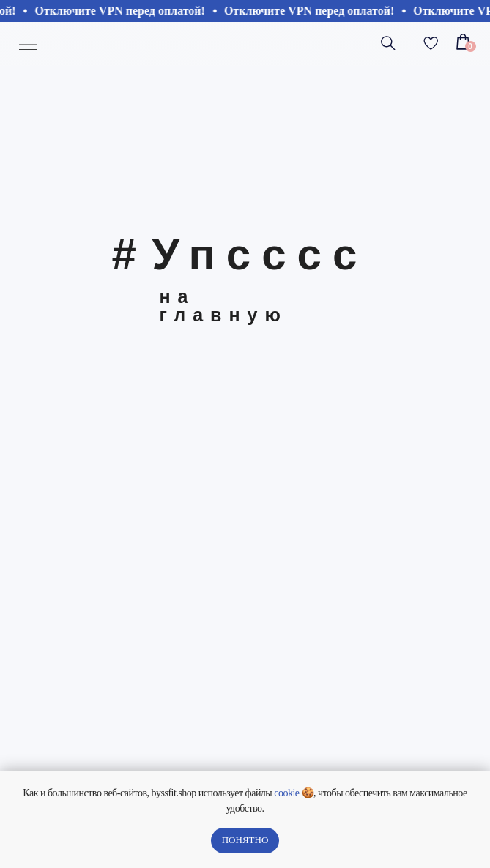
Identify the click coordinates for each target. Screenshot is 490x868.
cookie (286, 793)
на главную (224, 306)
